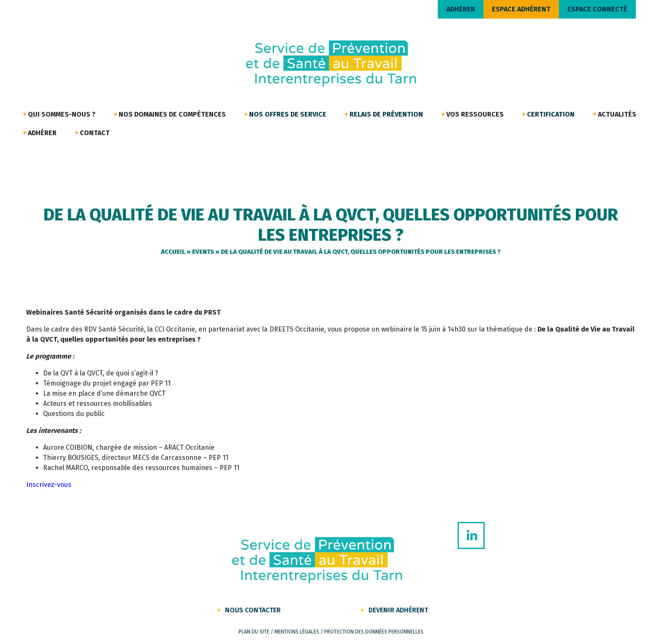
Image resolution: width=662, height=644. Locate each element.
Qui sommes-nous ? (62, 114)
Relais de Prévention (386, 114)
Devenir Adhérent (398, 610)
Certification (551, 114)
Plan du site (254, 632)
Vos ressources (475, 114)
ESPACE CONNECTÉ (597, 9)
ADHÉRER (461, 9)
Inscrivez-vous (49, 485)
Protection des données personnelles (374, 632)
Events (203, 252)
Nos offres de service (288, 114)
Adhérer (42, 133)
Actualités (617, 114)
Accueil (173, 252)
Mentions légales (297, 632)
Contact (95, 133)
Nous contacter (253, 610)
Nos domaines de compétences (172, 114)
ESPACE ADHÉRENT (521, 9)
